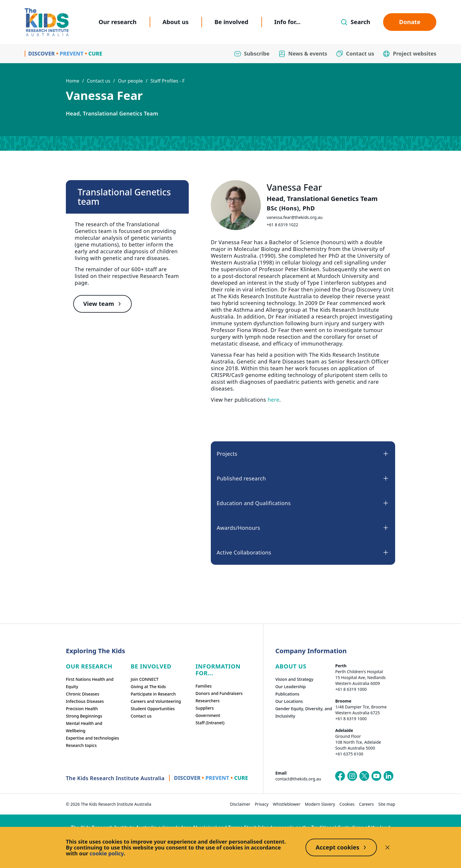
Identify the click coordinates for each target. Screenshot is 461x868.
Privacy (262, 804)
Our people (130, 81)
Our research (117, 22)
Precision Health (82, 709)
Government (208, 715)
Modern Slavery (320, 804)
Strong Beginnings (84, 716)
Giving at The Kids (148, 687)
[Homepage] (47, 22)
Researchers (208, 701)
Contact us (98, 81)
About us (176, 22)
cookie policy (107, 853)
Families (204, 686)
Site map (387, 804)
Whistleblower (287, 804)
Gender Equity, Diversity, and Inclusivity (304, 712)
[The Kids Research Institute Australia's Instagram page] (352, 776)
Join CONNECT (145, 679)
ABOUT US (291, 666)
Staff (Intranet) (210, 723)
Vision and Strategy (294, 679)
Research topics (81, 745)
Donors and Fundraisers (219, 693)
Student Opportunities (153, 709)
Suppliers (205, 708)
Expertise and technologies (92, 738)
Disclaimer (240, 804)
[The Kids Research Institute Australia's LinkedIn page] (388, 776)
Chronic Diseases (82, 694)
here (273, 400)
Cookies (347, 804)
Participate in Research (153, 694)
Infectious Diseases (85, 701)
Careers (366, 804)
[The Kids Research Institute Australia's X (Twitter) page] (364, 776)
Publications (287, 694)
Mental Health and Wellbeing (84, 727)
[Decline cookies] (387, 847)
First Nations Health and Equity (90, 683)
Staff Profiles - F (168, 81)
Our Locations (289, 701)
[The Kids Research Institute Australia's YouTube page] (376, 776)
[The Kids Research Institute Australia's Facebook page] (340, 776)
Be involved (231, 22)
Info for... (287, 22)
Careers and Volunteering (156, 701)
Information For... (218, 670)
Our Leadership (290, 687)
